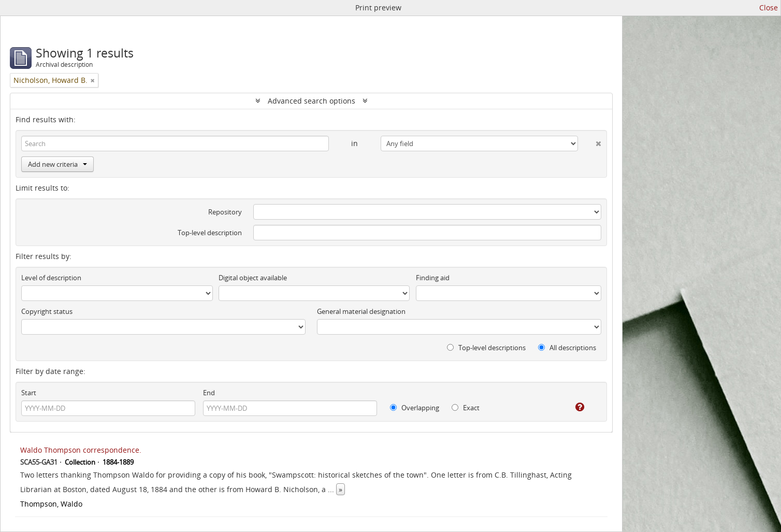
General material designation (361, 311)
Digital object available (253, 278)
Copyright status (47, 311)
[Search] (175, 143)
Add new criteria (57, 164)
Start (29, 393)
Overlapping (415, 408)
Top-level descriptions (486, 348)
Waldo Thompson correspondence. (81, 450)
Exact (466, 408)
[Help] (573, 407)
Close (769, 8)
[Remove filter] (93, 80)
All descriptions (567, 348)
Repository (225, 212)
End (209, 393)
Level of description (51, 278)
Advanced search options (312, 101)
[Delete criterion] (590, 141)
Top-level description (210, 233)
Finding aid (433, 278)
